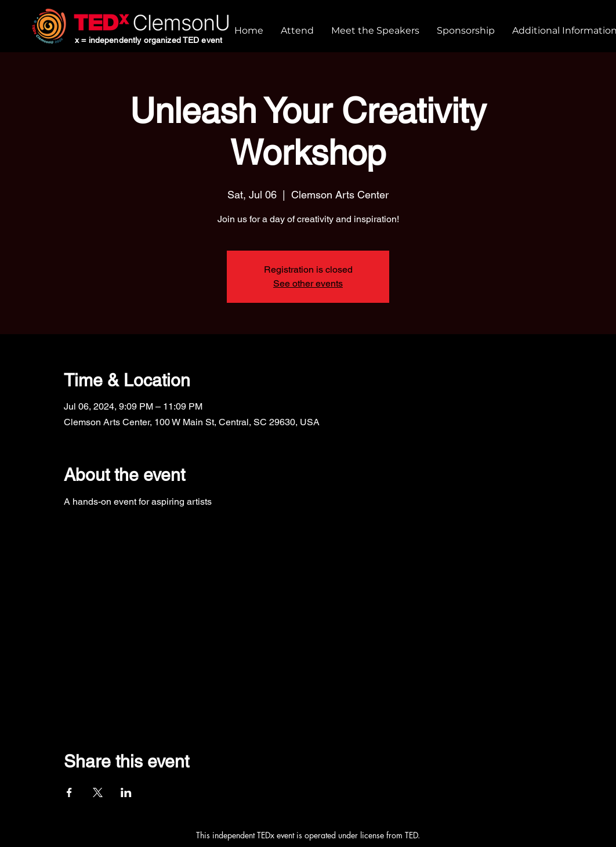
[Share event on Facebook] (69, 792)
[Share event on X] (98, 792)
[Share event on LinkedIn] (126, 792)
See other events (308, 283)
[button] (297, 31)
